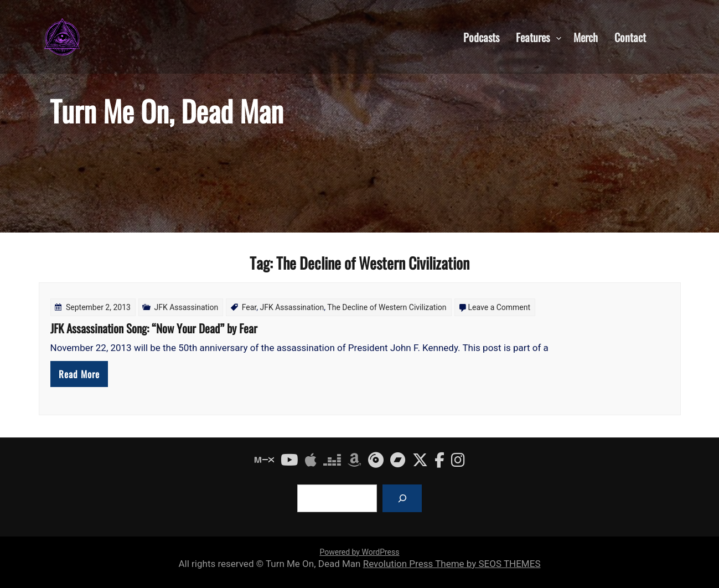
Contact (630, 37)
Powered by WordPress (360, 552)
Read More (79, 374)
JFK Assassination (186, 307)
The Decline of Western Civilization (387, 307)
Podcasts (481, 37)
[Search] (402, 498)
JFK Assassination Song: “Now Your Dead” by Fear (154, 328)
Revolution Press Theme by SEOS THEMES (452, 564)
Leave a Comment (500, 307)
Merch (586, 37)
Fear (249, 307)
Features (533, 37)
